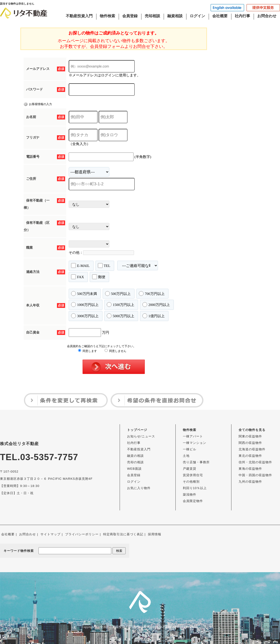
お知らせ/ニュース (141, 436)
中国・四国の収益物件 (255, 475)
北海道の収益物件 (252, 449)
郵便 (99, 277)
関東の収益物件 (250, 436)
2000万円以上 (156, 305)
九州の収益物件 (250, 482)
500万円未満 (84, 294)
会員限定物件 (193, 501)
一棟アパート (193, 436)
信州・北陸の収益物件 (255, 462)
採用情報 (155, 534)
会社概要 (220, 16)
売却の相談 (135, 462)
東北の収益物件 (250, 456)
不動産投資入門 (79, 16)
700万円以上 (152, 294)
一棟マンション (195, 443)
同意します (87, 351)
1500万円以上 (120, 305)
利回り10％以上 (195, 488)
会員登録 (130, 16)
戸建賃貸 (190, 469)
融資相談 (175, 16)
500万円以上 (118, 294)
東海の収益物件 (250, 469)
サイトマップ (50, 534)
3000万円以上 (85, 316)
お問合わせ (267, 16)
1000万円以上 (85, 305)
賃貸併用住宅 (193, 475)
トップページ (137, 430)
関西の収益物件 (250, 443)
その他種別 (191, 482)
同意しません (115, 351)
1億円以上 (154, 316)
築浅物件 (190, 494)
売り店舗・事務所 (196, 462)
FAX (78, 277)
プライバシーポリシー (82, 534)
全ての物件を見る (252, 430)
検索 (119, 551)
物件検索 (107, 16)
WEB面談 (134, 469)
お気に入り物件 (139, 488)
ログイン (197, 16)
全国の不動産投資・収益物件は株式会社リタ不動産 (136, 627)
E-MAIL (80, 266)
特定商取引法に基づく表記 (123, 534)
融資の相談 (135, 456)
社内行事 (242, 16)
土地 (186, 456)
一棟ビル (190, 449)
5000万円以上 (120, 316)
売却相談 (152, 16)
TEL (104, 266)
